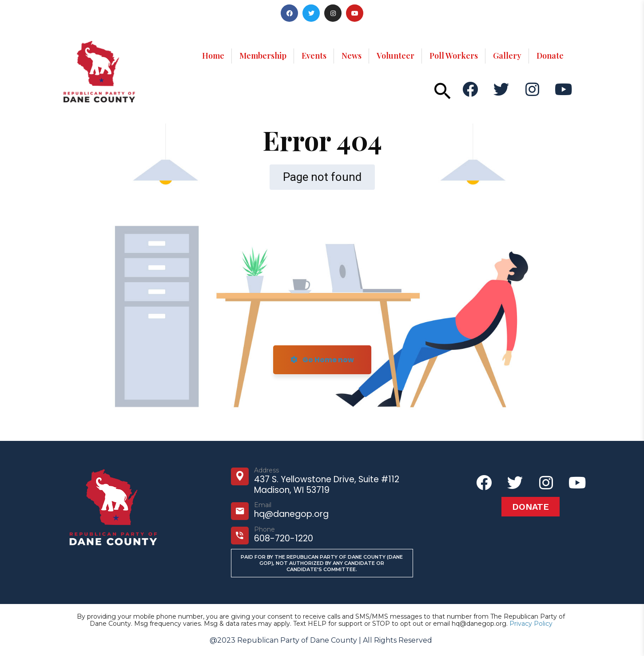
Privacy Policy (531, 624)
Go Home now (322, 360)
